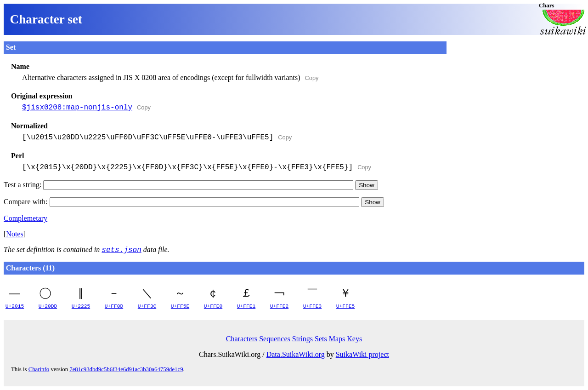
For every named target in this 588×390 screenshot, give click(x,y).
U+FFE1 (246, 306)
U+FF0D (114, 306)
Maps (337, 339)
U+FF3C (147, 306)
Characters (242, 339)
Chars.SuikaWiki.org (230, 354)
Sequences (275, 339)
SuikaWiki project (362, 354)
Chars (546, 6)
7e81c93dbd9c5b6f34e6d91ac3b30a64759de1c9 (126, 369)
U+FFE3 (312, 306)
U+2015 (15, 306)
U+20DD (48, 306)
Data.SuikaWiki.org (296, 354)
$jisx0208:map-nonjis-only (77, 108)
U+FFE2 (279, 306)
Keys (354, 339)
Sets (321, 339)
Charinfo (39, 369)
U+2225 (81, 306)
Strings (302, 339)
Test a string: (178, 185)
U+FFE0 (213, 306)
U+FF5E (180, 306)
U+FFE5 (345, 306)
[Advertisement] (515, 99)
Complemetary (25, 218)
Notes (14, 234)
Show (366, 185)
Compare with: (181, 202)
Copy (312, 78)
